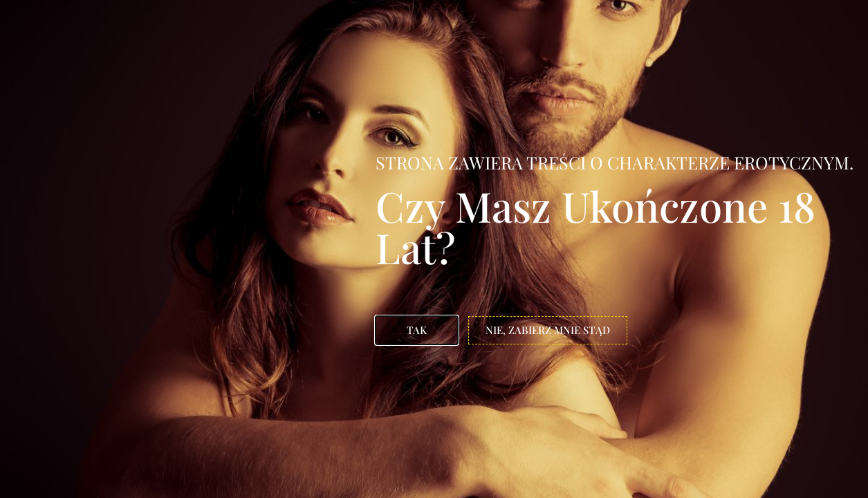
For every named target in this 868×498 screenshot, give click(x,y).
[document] (434, 249)
